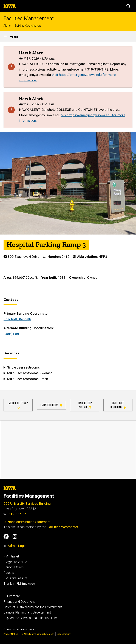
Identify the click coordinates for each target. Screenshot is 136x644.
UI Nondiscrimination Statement (27, 522)
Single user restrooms (118, 405)
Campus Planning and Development (27, 612)
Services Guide (14, 567)
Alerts (7, 26)
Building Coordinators (28, 26)
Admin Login (17, 546)
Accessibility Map (18, 405)
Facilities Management (29, 19)
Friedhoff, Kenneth (17, 319)
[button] (129, 6)
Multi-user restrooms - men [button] (28, 379)
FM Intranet (11, 556)
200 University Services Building (27, 504)
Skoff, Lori (11, 334)
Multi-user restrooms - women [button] (30, 373)
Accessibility (64, 634)
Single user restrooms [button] (23, 367)
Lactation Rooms (51, 405)
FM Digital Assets (15, 578)
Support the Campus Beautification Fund (31, 618)
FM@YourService (15, 562)
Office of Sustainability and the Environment (33, 607)
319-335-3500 (17, 514)
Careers (9, 573)
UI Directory (12, 596)
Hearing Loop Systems (85, 405)
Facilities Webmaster (63, 527)
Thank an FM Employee (19, 584)
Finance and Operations (19, 602)
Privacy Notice (11, 634)
